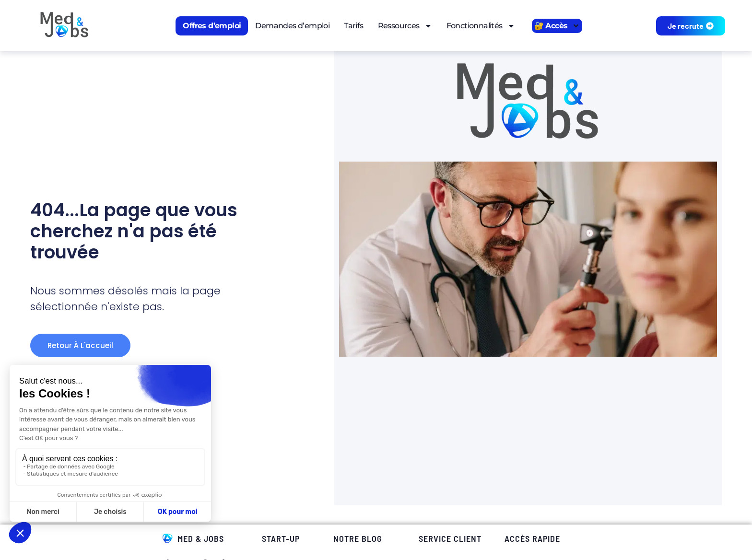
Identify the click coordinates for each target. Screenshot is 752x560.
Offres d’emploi (212, 26)
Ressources (405, 26)
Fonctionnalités (481, 26)
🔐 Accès (557, 26)
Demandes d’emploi (292, 26)
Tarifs (353, 26)
